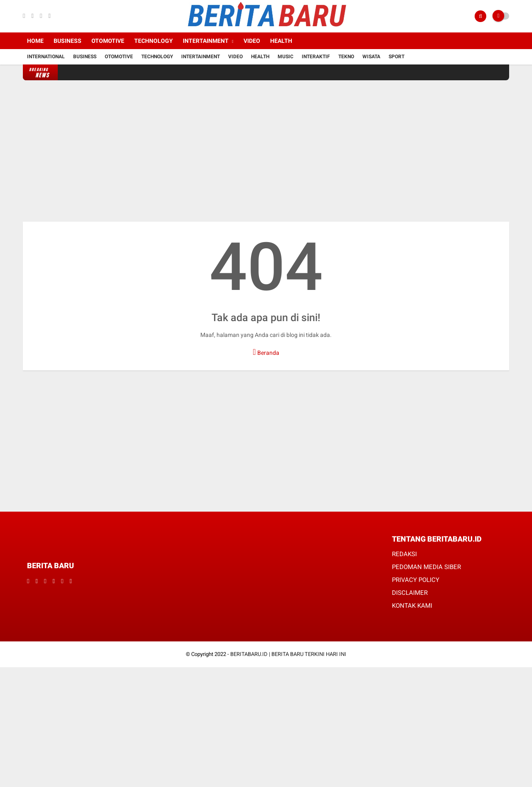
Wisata (371, 57)
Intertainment (206, 41)
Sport (397, 57)
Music (286, 57)
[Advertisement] (266, 151)
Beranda (266, 352)
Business (68, 41)
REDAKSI (404, 554)
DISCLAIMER (410, 593)
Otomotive (108, 41)
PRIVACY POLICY (416, 580)
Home (35, 41)
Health (281, 41)
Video (252, 41)
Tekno (346, 57)
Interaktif (316, 57)
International (46, 57)
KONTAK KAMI (412, 606)
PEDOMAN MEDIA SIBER (426, 567)
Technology (154, 41)
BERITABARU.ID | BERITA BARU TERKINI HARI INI (288, 654)
